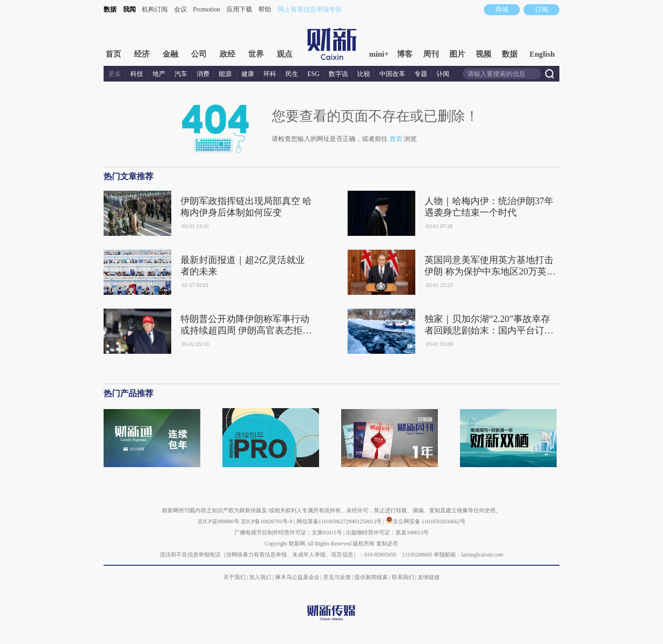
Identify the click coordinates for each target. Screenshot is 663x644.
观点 (285, 54)
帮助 (265, 9)
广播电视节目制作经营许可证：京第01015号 (288, 533)
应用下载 (239, 9)
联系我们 (403, 577)
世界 (256, 54)
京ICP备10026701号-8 (268, 521)
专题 (421, 74)
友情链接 (429, 577)
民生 (292, 74)
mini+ (379, 54)
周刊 (431, 54)
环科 (270, 74)
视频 (483, 54)
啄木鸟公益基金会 (298, 577)
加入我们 (260, 577)
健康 (248, 74)
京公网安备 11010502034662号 (426, 521)
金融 (170, 54)
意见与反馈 (337, 577)
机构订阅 (155, 9)
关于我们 (234, 577)
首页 (113, 54)
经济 (142, 54)
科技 (137, 74)
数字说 (338, 74)
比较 (364, 74)
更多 (115, 74)
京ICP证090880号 (218, 521)
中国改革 (392, 74)
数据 (110, 9)
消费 (203, 74)
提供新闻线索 (371, 577)
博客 (405, 54)
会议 (180, 9)
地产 (159, 74)
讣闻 (443, 74)
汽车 (181, 74)
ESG (314, 74)
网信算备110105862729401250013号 (340, 521)
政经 (227, 54)
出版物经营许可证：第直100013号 (387, 533)
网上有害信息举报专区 (310, 9)
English (542, 54)
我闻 (129, 9)
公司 (199, 54)
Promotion (206, 9)
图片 (457, 54)
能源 (226, 74)
